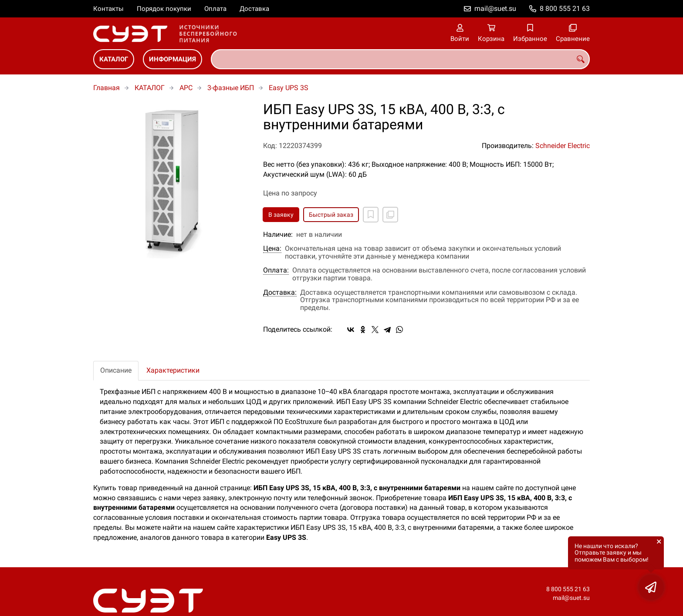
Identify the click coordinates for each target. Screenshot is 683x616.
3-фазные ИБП (231, 88)
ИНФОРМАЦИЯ (172, 59)
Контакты (108, 9)
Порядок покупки (164, 9)
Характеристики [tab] (173, 370)
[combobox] (400, 59)
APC (186, 88)
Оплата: (276, 270)
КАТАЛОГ (114, 59)
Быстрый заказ (331, 215)
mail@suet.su (495, 8)
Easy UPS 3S (289, 88)
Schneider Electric (563, 146)
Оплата (215, 9)
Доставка (254, 9)
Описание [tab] (116, 370)
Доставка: (280, 293)
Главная (107, 88)
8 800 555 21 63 (565, 8)
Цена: (272, 249)
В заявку (281, 215)
